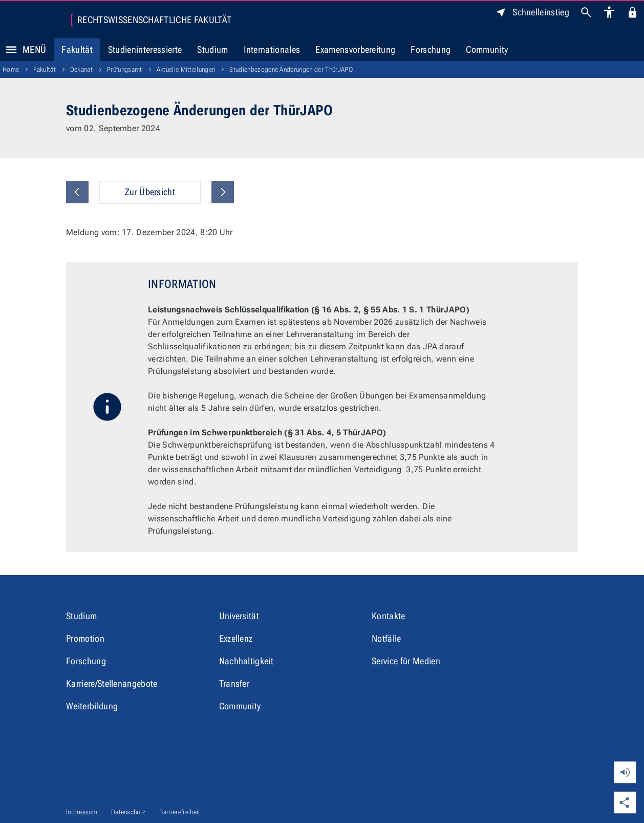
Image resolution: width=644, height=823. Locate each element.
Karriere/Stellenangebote (112, 683)
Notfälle (387, 638)
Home (11, 69)
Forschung (431, 49)
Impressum (82, 812)
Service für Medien (406, 661)
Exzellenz (236, 638)
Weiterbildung (92, 706)
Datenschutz (128, 812)
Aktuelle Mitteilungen (186, 69)
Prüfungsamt (125, 69)
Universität (239, 616)
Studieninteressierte (145, 49)
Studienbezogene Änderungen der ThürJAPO (291, 69)
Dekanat (81, 69)
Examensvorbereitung (355, 49)
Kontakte (389, 616)
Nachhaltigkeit (246, 661)
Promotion (85, 638)
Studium (212, 49)
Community (487, 49)
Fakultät (77, 49)
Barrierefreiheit (180, 812)
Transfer (234, 683)
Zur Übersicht (150, 192)
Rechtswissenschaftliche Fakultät (154, 20)
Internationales (272, 49)
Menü (23, 50)
